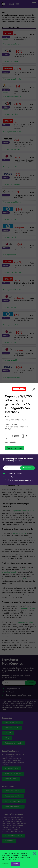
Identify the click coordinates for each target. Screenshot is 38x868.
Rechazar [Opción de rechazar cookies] (5, 864)
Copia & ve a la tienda (15, 448)
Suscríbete (27, 468)
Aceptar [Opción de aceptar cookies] (15, 864)
